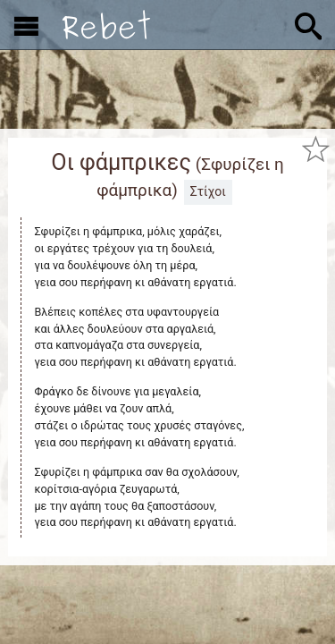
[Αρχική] (106, 25)
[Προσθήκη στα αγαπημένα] (315, 148)
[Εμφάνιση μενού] (26, 25)
